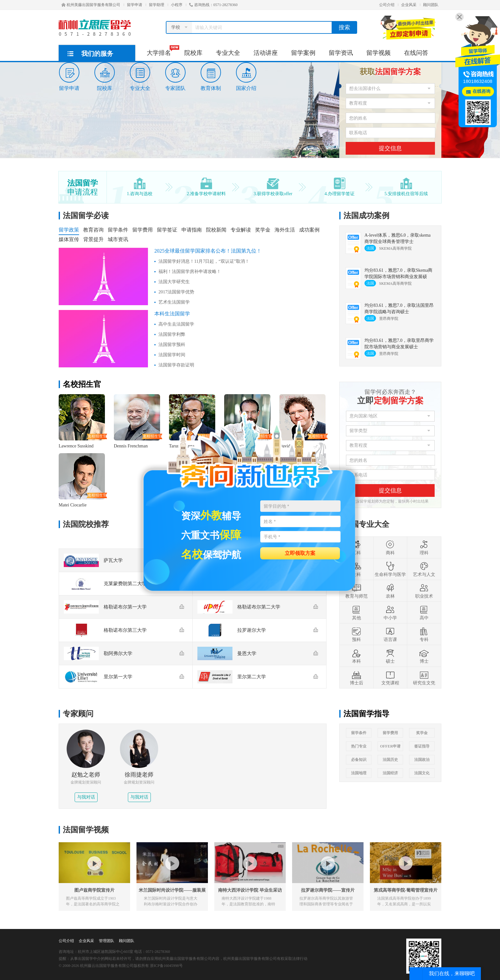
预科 (357, 634)
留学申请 (135, 5)
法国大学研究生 (174, 282)
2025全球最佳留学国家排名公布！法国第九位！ (208, 251)
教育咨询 (93, 230)
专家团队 (175, 77)
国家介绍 (246, 77)
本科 (357, 656)
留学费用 (143, 230)
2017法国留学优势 (176, 292)
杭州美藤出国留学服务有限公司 (91, 5)
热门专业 (359, 746)
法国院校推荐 (86, 524)
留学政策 (69, 230)
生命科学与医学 (390, 569)
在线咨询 (482, 91)
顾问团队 (431, 5)
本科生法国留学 (172, 314)
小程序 (177, 5)
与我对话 (86, 797)
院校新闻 (216, 230)
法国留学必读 (86, 216)
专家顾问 (78, 714)
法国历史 (390, 760)
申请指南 (192, 230)
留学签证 (167, 230)
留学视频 (379, 53)
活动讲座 (266, 53)
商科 (390, 548)
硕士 (390, 656)
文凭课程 (390, 678)
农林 (390, 591)
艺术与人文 (424, 569)
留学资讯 (341, 53)
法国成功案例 (366, 216)
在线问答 (416, 53)
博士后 (357, 678)
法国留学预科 (172, 345)
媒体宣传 (69, 239)
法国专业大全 (366, 524)
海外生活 (285, 230)
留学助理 (157, 5)
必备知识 (359, 760)
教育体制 (211, 77)
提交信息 (390, 148)
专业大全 (228, 53)
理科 (424, 548)
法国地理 (359, 773)
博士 (424, 656)
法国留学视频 (86, 830)
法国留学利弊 (172, 334)
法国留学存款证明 (176, 365)
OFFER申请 (390, 746)
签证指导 (422, 746)
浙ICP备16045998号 (166, 966)
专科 (424, 634)
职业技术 (424, 591)
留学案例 (303, 53)
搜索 (344, 27)
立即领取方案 (300, 553)
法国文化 (422, 773)
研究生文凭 (424, 678)
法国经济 (390, 773)
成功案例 (309, 230)
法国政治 (422, 760)
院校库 (193, 53)
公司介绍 (387, 5)
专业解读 (241, 230)
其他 (357, 613)
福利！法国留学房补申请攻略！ (190, 272)
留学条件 (118, 230)
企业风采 (409, 5)
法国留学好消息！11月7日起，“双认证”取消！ (204, 261)
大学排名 (162, 51)
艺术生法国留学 (174, 302)
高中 (424, 613)
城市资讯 (118, 239)
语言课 (390, 634)
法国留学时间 (172, 355)
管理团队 (107, 941)
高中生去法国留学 (176, 324)
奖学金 (263, 230)
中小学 (390, 613)
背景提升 (93, 239)
